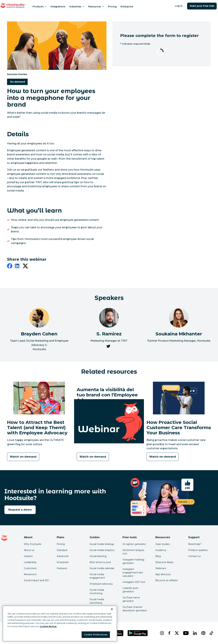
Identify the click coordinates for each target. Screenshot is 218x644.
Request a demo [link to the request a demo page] (20, 510)
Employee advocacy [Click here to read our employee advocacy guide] (101, 584)
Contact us (194, 556)
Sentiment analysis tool (133, 552)
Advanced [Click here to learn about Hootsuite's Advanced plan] (62, 556)
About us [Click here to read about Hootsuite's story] (29, 550)
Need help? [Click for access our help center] (195, 544)
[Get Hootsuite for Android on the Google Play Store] (138, 633)
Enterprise (127, 7)
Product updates (198, 550)
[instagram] (161, 633)
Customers (30, 568)
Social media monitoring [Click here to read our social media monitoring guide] (97, 592)
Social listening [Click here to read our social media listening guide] (98, 556)
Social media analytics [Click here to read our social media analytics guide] (102, 550)
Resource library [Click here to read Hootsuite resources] (164, 562)
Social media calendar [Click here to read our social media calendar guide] (102, 568)
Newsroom (30, 574)
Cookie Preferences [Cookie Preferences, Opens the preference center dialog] (96, 635)
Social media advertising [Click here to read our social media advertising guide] (97, 601)
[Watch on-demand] (23, 457)
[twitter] (25, 267)
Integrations (58, 7)
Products (40, 7)
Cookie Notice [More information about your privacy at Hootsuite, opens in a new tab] (48, 626)
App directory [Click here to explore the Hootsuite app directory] (163, 574)
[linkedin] (17, 267)
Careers (28, 556)
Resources (96, 7)
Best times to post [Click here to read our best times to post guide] (100, 562)
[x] (176, 633)
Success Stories (17, 74)
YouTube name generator (131, 599)
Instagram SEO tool (134, 582)
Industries (77, 7)
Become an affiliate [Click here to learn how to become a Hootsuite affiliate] (167, 580)
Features (62, 568)
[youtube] (185, 633)
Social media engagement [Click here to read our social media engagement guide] (97, 576)
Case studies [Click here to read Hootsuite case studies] (163, 544)
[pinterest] (203, 633)
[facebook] (10, 267)
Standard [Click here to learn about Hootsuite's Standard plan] (62, 550)
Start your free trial (202, 6)
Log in (179, 6)
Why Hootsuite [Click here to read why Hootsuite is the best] (33, 544)
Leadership (30, 562)
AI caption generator (134, 544)
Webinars (161, 568)
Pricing (112, 7)
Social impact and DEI (36, 580)
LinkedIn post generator (130, 590)
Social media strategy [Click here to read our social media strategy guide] (102, 544)
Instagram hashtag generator (133, 561)
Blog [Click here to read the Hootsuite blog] (158, 556)
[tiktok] (211, 633)
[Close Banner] (112, 609)
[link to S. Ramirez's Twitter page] (108, 347)
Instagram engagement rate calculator (133, 573)
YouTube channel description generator (135, 609)
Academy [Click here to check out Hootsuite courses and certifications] (161, 550)
